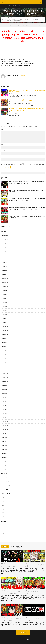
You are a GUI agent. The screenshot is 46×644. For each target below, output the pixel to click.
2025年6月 (5, 255)
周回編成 (14, 566)
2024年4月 (5, 310)
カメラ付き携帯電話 (22, 19)
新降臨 (10, 620)
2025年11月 (5, 235)
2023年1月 (5, 370)
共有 (8, 21)
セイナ (4, 489)
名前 (2, 145)
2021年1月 (5, 465)
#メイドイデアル (6, 593)
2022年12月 (5, 374)
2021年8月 (5, 437)
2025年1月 (5, 275)
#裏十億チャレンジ (39, 592)
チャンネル (36, 19)
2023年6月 (5, 350)
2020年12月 (5, 469)
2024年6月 (5, 302)
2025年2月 (5, 271)
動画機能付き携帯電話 (17, 21)
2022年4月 (5, 406)
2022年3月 (5, 410)
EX (28, 593)
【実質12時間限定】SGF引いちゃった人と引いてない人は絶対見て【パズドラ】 (34, 624)
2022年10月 (5, 382)
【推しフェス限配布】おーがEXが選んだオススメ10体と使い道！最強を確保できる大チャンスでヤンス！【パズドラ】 (11, 571)
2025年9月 (5, 243)
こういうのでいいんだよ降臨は (13, 619)
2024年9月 (5, 291)
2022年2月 (5, 413)
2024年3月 (5, 314)
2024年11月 (5, 283)
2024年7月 (5, 299)
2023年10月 (5, 334)
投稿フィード (5, 529)
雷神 (3, 513)
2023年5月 (5, 354)
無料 (24, 21)
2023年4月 (5, 358)
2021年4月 (5, 453)
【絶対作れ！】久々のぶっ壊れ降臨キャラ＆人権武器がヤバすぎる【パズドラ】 (11, 624)
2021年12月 (5, 421)
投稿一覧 (22, 75)
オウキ (4, 477)
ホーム (2, 6)
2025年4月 (5, 263)
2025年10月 (5, 239)
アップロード (14, 19)
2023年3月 (5, 362)
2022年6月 (5, 398)
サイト (2, 157)
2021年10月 (5, 429)
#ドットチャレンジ (6, 592)
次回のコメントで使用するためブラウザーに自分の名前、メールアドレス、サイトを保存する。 (23, 164)
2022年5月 (5, 402)
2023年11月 (5, 330)
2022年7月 (5, 394)
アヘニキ (30, 565)
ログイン (4, 525)
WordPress (33, 641)
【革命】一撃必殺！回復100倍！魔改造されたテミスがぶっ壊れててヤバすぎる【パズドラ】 (34, 570)
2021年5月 (5, 449)
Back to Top (23, 633)
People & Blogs (5, 565)
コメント (3, 130)
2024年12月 (5, 279)
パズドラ (8, 6)
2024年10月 (5, 287)
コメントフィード (7, 533)
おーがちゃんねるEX (14, 565)
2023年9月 (5, 338)
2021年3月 (5, 457)
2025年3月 (5, 267)
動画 (11, 21)
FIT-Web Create (20, 641)
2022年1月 (5, 417)
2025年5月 (5, 259)
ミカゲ (4, 497)
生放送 (4, 509)
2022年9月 (5, 386)
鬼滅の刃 (14, 6)
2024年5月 (5, 306)
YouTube (9, 19)
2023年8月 (5, 342)
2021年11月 (5, 425)
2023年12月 (5, 326)
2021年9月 (5, 433)
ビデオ (40, 19)
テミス (34, 565)
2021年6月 (5, 445)
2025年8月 (5, 247)
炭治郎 (20, 6)
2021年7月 (5, 441)
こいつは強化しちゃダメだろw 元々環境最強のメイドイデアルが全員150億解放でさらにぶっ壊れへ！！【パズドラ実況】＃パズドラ (11, 598)
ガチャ (4, 481)
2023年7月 (5, 346)
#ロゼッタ (32, 592)
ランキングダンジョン (8, 501)
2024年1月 (5, 322)
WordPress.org (6, 537)
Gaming (5, 19)
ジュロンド (5, 485)
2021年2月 (5, 461)
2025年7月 (5, 251)
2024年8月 (5, 295)
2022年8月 (5, 390)
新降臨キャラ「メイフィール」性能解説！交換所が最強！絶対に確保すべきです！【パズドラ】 (34, 597)
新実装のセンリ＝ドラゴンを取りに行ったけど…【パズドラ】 (24, 100)
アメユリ (16, 593)
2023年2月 (5, 366)
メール (3, 151)
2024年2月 (5, 318)
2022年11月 (5, 378)
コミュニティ (30, 19)
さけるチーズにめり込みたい (35, 619)
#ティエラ (27, 592)
